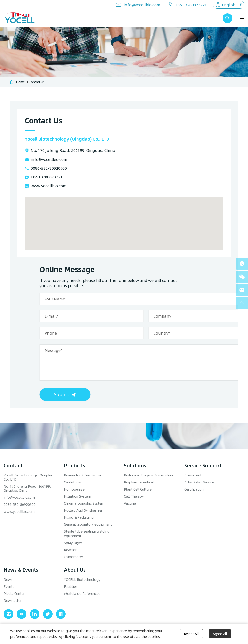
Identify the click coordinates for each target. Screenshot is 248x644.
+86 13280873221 (191, 5)
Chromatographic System (84, 503)
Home (21, 82)
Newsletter (13, 601)
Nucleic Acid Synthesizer (83, 510)
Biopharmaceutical (139, 482)
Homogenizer (75, 489)
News (8, 579)
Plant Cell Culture (138, 489)
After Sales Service (199, 482)
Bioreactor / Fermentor (83, 475)
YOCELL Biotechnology (82, 579)
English (229, 5)
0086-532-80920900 (49, 168)
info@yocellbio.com (142, 5)
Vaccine (130, 503)
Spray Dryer (73, 543)
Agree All (220, 634)
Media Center (14, 594)
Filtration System (77, 496)
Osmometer (74, 557)
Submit (136, 394)
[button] (124, 219)
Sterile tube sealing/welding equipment (87, 533)
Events (9, 586)
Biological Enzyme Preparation (148, 475)
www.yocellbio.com (49, 186)
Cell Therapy (134, 496)
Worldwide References (82, 594)
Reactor (70, 550)
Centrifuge (72, 482)
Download (193, 475)
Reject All (191, 634)
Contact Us (37, 82)
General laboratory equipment (88, 524)
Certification (194, 489)
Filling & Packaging (79, 517)
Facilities (71, 586)
